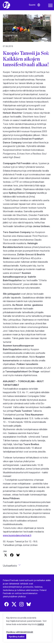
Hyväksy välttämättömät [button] (20, 632)
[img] (6, 604)
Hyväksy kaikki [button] (17, 636)
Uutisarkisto (10, 566)
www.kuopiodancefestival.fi (17, 535)
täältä (41, 624)
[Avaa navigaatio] (50, 5)
